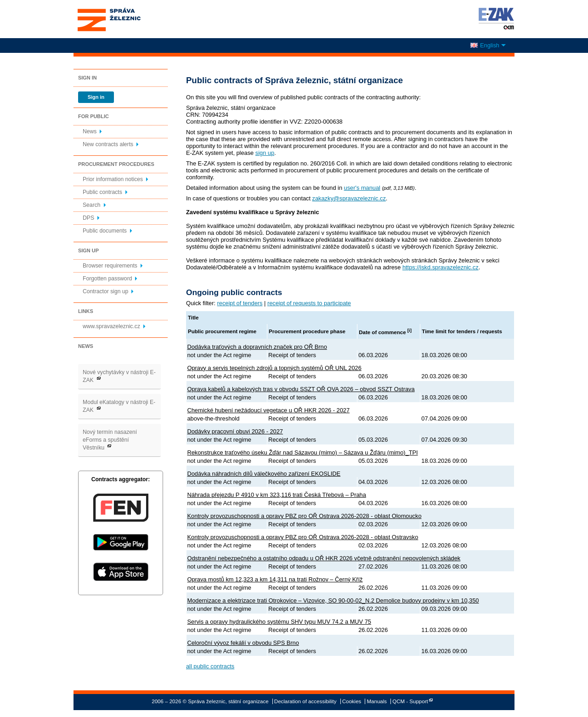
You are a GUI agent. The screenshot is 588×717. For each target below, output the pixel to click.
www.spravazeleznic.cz (111, 326)
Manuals (377, 701)
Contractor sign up (105, 291)
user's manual (362, 188)
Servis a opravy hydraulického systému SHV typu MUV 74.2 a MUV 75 (279, 622)
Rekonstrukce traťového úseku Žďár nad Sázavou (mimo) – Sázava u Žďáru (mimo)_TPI (303, 452)
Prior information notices (113, 179)
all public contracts (210, 666)
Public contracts (102, 192)
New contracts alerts (108, 144)
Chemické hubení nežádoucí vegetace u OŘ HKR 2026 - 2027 (269, 410)
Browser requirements (110, 266)
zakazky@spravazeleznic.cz (349, 198)
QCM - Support (410, 701)
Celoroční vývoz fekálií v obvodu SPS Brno (243, 643)
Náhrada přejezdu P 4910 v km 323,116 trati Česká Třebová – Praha (277, 495)
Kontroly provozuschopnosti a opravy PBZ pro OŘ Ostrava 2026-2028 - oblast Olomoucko (305, 516)
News (90, 131)
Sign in (96, 97)
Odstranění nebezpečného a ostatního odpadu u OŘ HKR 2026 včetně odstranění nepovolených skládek (324, 558)
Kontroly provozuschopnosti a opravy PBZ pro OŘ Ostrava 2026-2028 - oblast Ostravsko (303, 537)
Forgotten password (107, 279)
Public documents (105, 231)
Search (92, 205)
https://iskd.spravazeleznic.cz (441, 267)
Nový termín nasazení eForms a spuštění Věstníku (110, 440)
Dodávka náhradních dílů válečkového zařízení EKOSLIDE (264, 474)
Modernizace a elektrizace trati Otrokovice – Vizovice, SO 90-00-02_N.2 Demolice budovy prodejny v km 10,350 (333, 600)
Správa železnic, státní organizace (126, 19)
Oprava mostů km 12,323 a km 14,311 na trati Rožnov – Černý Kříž (275, 579)
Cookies (352, 701)
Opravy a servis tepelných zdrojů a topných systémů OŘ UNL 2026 (274, 368)
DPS (88, 218)
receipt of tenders (240, 303)
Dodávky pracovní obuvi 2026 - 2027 (235, 431)
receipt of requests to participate (309, 303)
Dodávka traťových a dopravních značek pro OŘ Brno (257, 347)
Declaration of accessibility (305, 701)
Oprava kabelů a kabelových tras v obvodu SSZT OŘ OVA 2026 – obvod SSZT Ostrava (301, 389)
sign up (265, 153)
